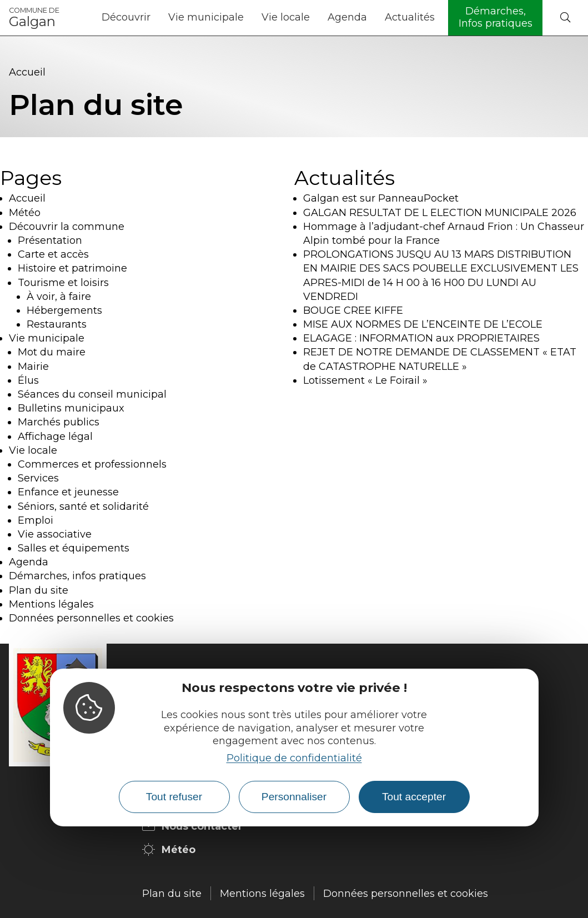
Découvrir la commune (67, 227)
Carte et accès (53, 254)
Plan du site (39, 590)
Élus (28, 380)
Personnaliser (294, 797)
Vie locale (286, 17)
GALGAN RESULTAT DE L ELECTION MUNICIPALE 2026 (440, 213)
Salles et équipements (74, 548)
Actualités (410, 17)
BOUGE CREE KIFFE (353, 310)
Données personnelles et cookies (91, 618)
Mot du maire (52, 352)
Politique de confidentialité (294, 758)
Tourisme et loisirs (63, 283)
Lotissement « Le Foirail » (365, 380)
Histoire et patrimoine (72, 268)
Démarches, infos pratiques (77, 576)
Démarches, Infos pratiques (496, 17)
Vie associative (55, 534)
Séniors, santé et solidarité (83, 506)
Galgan (34, 18)
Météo (25, 213)
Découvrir (126, 17)
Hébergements (64, 310)
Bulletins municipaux (71, 408)
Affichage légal (55, 437)
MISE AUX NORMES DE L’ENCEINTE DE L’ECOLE (423, 324)
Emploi (36, 520)
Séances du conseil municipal (92, 394)
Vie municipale (206, 17)
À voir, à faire (59, 297)
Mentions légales (51, 604)
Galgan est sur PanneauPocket (381, 198)
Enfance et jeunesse (68, 492)
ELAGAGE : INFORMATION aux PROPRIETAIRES (421, 338)
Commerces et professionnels (92, 464)
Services (38, 478)
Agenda (347, 17)
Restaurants (57, 324)
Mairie (33, 367)
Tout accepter (414, 797)
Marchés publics (59, 422)
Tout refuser (174, 797)
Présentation (50, 240)
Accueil (27, 72)
